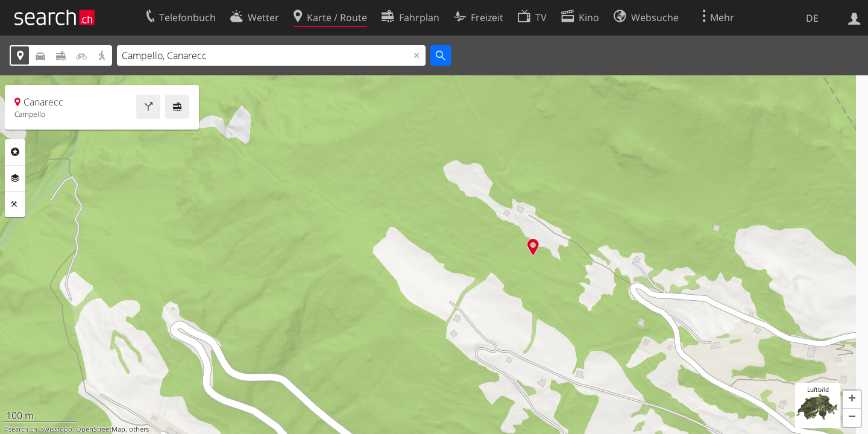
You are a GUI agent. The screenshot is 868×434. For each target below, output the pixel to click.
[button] (852, 400)
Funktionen (15, 204)
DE (812, 18)
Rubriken (15, 152)
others (139, 429)
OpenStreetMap (101, 429)
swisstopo (57, 429)
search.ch (23, 429)
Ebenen (15, 178)
